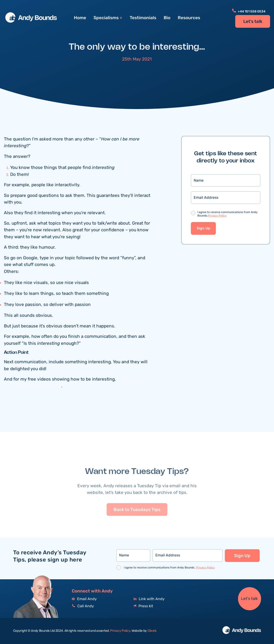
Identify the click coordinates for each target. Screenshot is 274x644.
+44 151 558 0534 (249, 12)
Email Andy (84, 599)
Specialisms (106, 18)
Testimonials (143, 18)
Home (80, 18)
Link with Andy (149, 599)
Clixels (152, 631)
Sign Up (203, 228)
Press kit (143, 606)
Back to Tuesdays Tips (137, 521)
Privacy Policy (217, 216)
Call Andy (83, 606)
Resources (189, 18)
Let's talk (253, 21)
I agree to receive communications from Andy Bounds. (227, 214)
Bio (167, 18)
